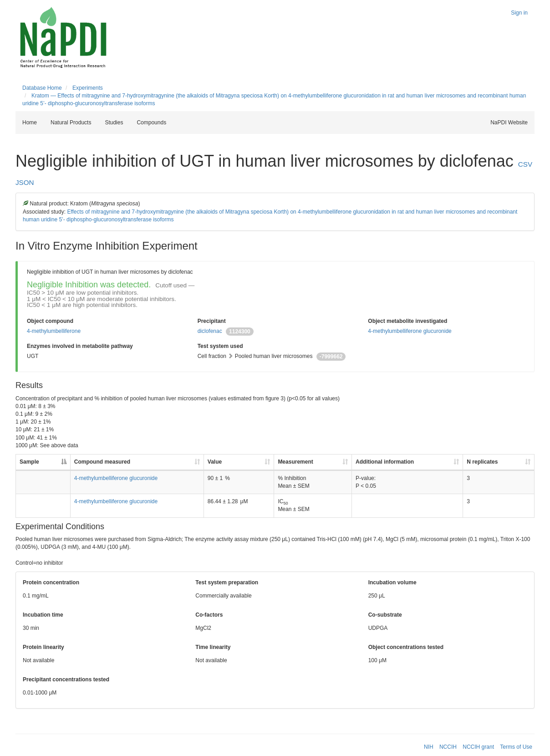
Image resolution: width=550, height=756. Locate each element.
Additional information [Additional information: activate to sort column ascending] (385, 462)
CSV (525, 164)
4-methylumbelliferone (54, 331)
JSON (25, 182)
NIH (429, 747)
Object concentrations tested (406, 647)
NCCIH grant (478, 747)
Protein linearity (43, 647)
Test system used (220, 346)
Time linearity (213, 647)
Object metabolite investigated (407, 321)
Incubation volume (392, 582)
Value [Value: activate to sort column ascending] (215, 462)
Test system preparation (227, 582)
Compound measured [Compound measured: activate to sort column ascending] (102, 462)
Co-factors (209, 615)
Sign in (519, 13)
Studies (114, 123)
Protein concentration (51, 582)
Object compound (50, 321)
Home (30, 123)
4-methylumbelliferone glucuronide (410, 331)
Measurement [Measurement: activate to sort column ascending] (295, 462)
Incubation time (43, 615)
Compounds (151, 123)
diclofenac (210, 331)
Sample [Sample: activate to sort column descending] (29, 462)
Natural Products (71, 123)
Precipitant (212, 321)
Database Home (42, 88)
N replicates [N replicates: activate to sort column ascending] (482, 462)
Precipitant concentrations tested (66, 679)
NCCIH (448, 747)
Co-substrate (385, 615)
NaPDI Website (509, 123)
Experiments (88, 88)
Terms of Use (516, 747)
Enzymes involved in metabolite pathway (80, 346)
